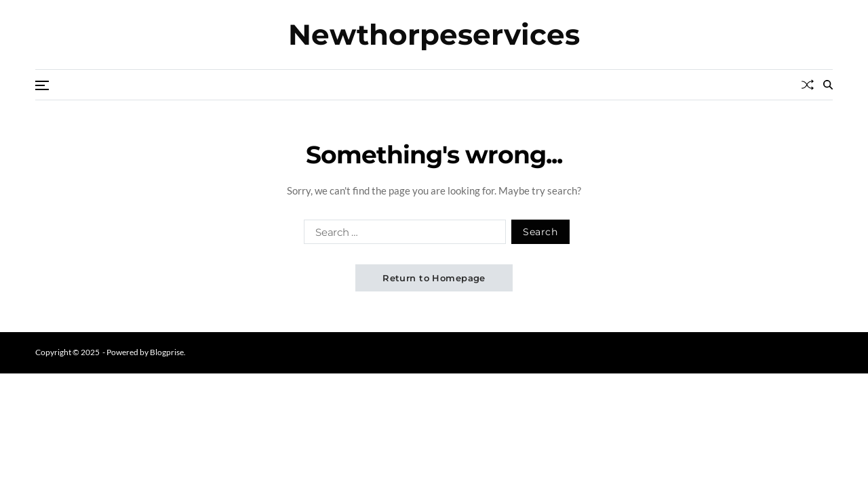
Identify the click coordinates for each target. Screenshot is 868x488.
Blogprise (167, 352)
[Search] (828, 85)
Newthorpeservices (434, 35)
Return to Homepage (434, 278)
